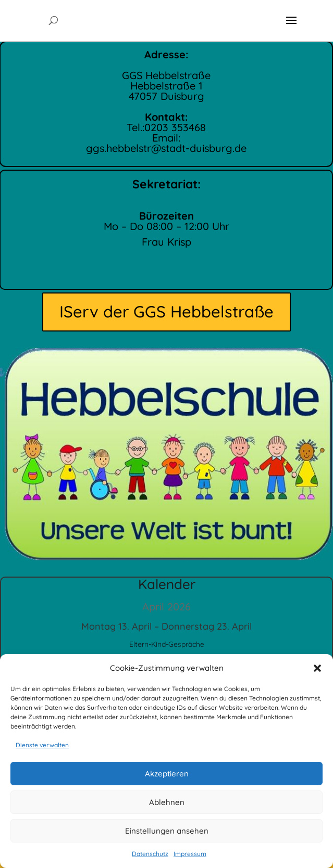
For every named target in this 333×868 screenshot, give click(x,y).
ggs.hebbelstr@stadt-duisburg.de (166, 147)
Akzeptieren (167, 774)
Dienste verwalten (42, 745)
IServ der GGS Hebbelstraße (166, 311)
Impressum (190, 854)
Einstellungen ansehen (167, 831)
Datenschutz (150, 854)
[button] (317, 668)
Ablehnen (167, 802)
